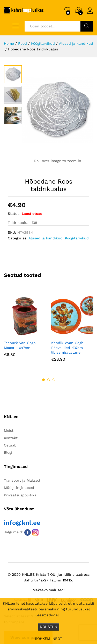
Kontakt (11, 438)
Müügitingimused (19, 488)
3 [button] (54, 380)
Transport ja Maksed (22, 480)
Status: (14, 214)
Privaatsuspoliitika (20, 495)
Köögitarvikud (77, 238)
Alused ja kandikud (46, 238)
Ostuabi (11, 445)
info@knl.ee (22, 523)
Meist (9, 430)
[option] (13, 74)
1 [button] (43, 380)
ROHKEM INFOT (48, 639)
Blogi (8, 453)
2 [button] (49, 380)
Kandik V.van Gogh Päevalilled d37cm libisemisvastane (67, 348)
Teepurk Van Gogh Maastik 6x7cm (20, 345)
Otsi (87, 26)
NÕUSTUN (48, 627)
